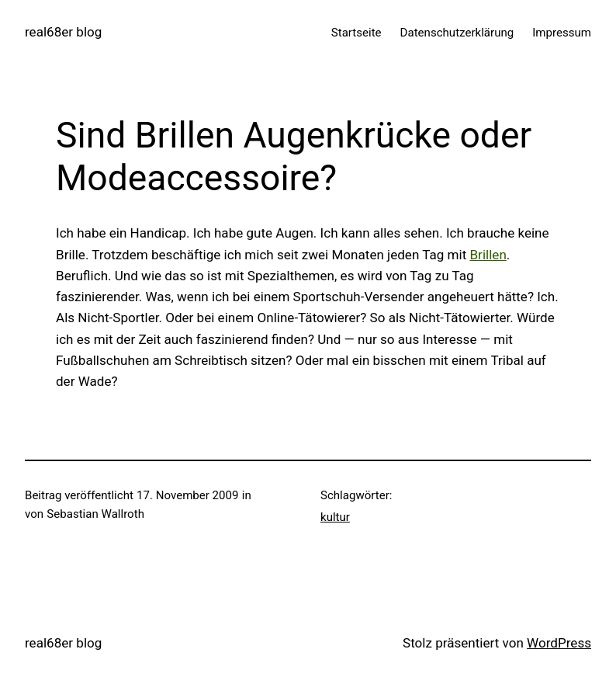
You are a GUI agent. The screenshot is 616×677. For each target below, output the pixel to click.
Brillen (488, 255)
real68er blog (63, 32)
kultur (335, 517)
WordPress (559, 643)
